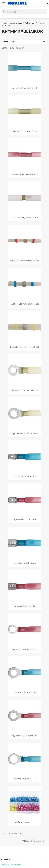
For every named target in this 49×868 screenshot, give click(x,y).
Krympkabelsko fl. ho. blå (25, 563)
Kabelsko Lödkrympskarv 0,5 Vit (24, 218)
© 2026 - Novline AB (11, 865)
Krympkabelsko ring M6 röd (24, 736)
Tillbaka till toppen (33, 841)
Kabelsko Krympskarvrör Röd (25, 174)
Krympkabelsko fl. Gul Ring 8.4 (25, 433)
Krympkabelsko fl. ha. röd (25, 520)
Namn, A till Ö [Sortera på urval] (24, 42)
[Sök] (24, 12)
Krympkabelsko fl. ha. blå (24, 477)
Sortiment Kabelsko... (25, 822)
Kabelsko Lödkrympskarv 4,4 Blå (25, 304)
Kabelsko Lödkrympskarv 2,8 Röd (24, 261)
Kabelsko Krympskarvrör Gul (25, 131)
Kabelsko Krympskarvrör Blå (24, 88)
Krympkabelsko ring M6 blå (25, 692)
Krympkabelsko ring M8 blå (24, 779)
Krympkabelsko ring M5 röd (25, 649)
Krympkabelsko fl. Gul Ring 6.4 (24, 390)
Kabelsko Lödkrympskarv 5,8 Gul (24, 347)
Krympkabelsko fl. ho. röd (24, 606)
